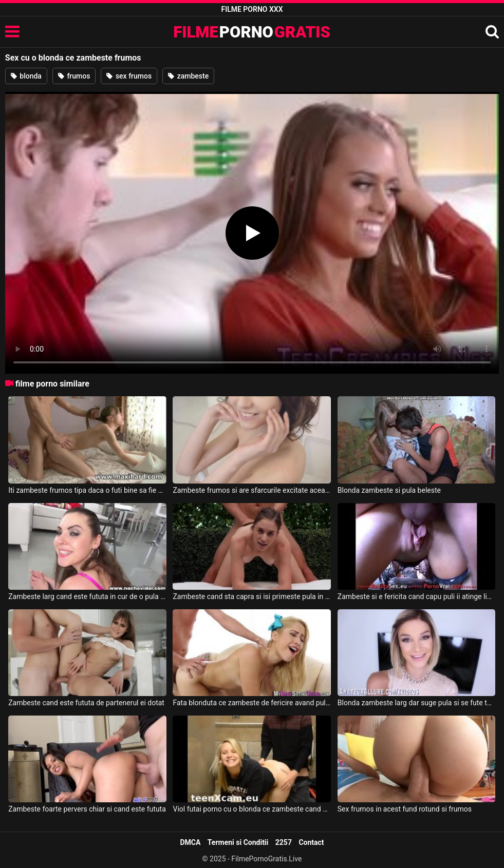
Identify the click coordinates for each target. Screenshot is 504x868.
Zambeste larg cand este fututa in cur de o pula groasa (87, 596)
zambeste (188, 76)
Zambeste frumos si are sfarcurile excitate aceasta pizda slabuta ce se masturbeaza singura (252, 490)
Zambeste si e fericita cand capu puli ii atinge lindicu (417, 596)
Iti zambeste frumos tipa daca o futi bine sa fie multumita (87, 490)
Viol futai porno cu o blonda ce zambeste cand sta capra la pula (252, 809)
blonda (26, 76)
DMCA (190, 842)
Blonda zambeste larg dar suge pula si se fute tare (417, 703)
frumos (74, 76)
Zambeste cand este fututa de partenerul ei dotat (86, 703)
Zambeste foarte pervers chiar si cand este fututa (87, 809)
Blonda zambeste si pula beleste (389, 490)
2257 (284, 842)
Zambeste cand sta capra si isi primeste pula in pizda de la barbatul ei (252, 596)
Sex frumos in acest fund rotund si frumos (405, 809)
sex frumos (129, 76)
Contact (311, 842)
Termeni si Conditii (238, 842)
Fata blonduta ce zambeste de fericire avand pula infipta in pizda (252, 703)
